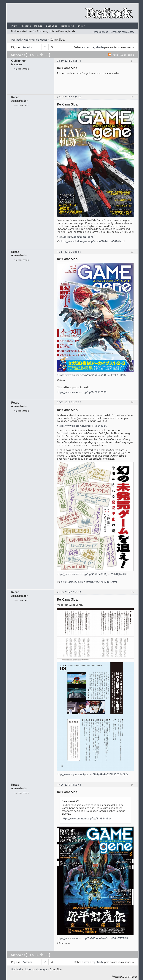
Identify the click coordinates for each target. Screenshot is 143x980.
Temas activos (100, 32)
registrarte (98, 47)
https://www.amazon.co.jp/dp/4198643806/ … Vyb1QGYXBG (92, 574)
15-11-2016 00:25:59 (69, 252)
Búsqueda (52, 25)
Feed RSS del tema (123, 55)
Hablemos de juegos (36, 39)
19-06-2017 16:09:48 (69, 784)
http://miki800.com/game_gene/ (76, 236)
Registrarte (67, 25)
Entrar (81, 25)
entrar (85, 47)
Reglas (38, 25)
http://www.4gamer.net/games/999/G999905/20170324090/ (92, 774)
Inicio (14, 25)
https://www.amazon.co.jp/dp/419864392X (82, 426)
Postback (26, 25)
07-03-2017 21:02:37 (69, 402)
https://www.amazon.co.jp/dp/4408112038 (82, 392)
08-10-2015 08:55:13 (69, 60)
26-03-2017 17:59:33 (69, 592)
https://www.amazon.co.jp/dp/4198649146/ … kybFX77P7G (91, 375)
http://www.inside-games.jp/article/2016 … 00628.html (93, 241)
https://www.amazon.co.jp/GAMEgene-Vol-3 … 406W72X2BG (92, 938)
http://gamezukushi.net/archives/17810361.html (89, 582)
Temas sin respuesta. (122, 32)
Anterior (27, 47)
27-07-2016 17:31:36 (69, 97)
